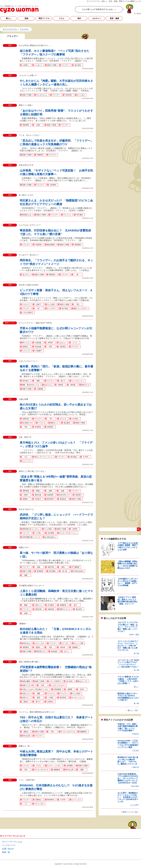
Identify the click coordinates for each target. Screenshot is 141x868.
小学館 (51, 698)
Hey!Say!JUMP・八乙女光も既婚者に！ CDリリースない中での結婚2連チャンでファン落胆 (128, 744)
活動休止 (38, 800)
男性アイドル (44, 18)
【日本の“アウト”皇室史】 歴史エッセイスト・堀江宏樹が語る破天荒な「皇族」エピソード (128, 601)
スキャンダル (39, 643)
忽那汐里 (26, 419)
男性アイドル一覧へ (131, 812)
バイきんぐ (38, 65)
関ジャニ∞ (26, 342)
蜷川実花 (63, 698)
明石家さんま (27, 215)
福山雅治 (67, 423)
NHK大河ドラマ (64, 495)
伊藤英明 (40, 155)
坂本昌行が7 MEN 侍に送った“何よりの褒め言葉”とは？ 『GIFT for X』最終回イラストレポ (128, 761)
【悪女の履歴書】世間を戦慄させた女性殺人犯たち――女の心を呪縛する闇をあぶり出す (128, 565)
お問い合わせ (8, 849)
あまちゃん (48, 385)
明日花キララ (41, 651)
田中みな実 (26, 736)
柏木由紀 (54, 651)
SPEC (82, 689)
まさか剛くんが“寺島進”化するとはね (97, 9)
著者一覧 (6, 852)
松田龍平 (50, 427)
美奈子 (39, 304)
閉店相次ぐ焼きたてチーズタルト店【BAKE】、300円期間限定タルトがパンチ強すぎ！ (128, 697)
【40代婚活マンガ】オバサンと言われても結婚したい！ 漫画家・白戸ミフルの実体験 (128, 582)
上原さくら (38, 605)
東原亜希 (40, 571)
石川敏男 (51, 605)
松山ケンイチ (83, 681)
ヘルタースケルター (58, 685)
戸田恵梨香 (57, 689)
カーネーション (77, 698)
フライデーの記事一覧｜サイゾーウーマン (19, 9)
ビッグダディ (52, 308)
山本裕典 (53, 185)
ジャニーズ (26, 351)
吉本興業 (70, 766)
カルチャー (97, 18)
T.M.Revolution (78, 571)
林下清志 (65, 308)
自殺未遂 (51, 609)
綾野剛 (70, 689)
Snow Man (135, 786)
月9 (51, 419)
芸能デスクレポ (65, 609)
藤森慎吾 (83, 732)
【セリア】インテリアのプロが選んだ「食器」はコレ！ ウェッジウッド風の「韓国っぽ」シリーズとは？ (128, 627)
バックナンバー (9, 845)
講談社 (38, 647)
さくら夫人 (81, 95)
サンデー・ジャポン (54, 766)
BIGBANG (51, 800)
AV (38, 308)
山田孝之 (50, 702)
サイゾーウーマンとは (12, 842)
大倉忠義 (38, 342)
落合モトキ (85, 385)
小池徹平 (38, 351)
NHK (43, 685)
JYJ (26, 457)
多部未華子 (51, 499)
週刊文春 (38, 495)
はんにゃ (63, 342)
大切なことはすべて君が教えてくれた (35, 689)
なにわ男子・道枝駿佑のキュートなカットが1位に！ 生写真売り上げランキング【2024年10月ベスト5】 (128, 797)
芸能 (26, 18)
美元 (75, 605)
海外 (79, 18)
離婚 (26, 605)
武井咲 (75, 529)
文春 (50, 647)
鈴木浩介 (26, 381)
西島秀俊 (26, 125)
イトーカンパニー (78, 381)
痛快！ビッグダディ (81, 308)
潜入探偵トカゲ (28, 423)
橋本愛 (61, 385)
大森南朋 (40, 389)
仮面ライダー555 (28, 685)
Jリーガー (65, 643)
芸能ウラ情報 (52, 65)
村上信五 (70, 681)
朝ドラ (63, 381)
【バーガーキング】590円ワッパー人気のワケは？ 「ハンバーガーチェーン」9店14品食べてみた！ (128, 663)
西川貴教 (52, 571)
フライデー (65, 65)
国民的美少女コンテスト (31, 529)
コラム (62, 18)
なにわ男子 (135, 805)
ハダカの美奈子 (28, 313)
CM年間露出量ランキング (31, 537)
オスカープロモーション (68, 533)
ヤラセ (39, 766)
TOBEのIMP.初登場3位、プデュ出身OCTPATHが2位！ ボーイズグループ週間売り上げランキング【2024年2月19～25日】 (128, 778)
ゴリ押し (38, 533)
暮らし (9, 18)
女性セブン (26, 698)
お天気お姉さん (50, 537)
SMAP (26, 495)
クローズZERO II (55, 681)
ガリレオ (63, 419)
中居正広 (136, 734)
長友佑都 (38, 347)
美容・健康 (114, 18)
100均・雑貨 (134, 635)
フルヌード (26, 304)
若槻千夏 (51, 567)
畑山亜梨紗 (51, 245)
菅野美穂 (26, 491)
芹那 (50, 347)
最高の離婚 (26, 681)
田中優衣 (80, 215)
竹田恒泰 (38, 245)
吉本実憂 (51, 533)
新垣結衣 (63, 499)
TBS (78, 304)
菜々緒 (65, 571)
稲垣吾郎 (50, 495)
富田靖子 (79, 495)
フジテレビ (42, 423)
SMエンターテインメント (43, 457)
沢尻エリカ (26, 693)
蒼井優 (73, 385)
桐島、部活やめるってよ (31, 385)
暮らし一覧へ (133, 710)
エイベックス (27, 461)
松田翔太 (38, 427)
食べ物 (136, 653)
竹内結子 (38, 499)
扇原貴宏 (26, 647)
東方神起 (74, 457)
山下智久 (75, 419)
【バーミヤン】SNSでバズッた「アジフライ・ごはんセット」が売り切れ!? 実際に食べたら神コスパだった (128, 646)
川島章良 (63, 347)
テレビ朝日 (51, 304)
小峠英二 (26, 65)
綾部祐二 (26, 347)
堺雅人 (38, 491)
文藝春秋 (75, 647)
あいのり (26, 275)
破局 (63, 567)
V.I (26, 804)
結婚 (38, 125)
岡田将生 (52, 275)
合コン (67, 651)
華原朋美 (78, 245)
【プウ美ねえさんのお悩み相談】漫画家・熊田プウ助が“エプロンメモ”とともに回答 (128, 546)
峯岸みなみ (26, 643)
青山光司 (79, 609)
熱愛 (38, 381)
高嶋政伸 (63, 605)
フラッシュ (67, 215)
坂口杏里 (78, 65)
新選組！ (26, 499)
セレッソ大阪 (79, 643)
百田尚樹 (69, 95)
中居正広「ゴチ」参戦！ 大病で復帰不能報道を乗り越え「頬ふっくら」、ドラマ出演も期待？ (128, 727)
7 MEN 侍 (135, 767)
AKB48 (50, 342)
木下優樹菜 (76, 567)
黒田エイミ (54, 423)
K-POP (86, 457)
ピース (75, 342)
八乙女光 (136, 751)
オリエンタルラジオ (68, 732)
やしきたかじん (42, 95)
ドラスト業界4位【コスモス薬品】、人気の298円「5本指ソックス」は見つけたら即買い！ (128, 680)
